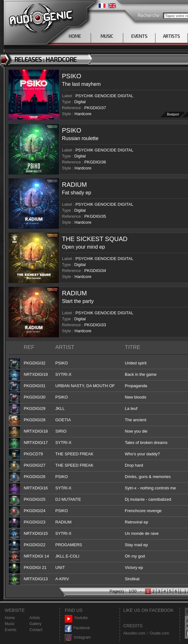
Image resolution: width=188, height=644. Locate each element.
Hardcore (83, 114)
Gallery (35, 624)
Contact (36, 630)
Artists (35, 618)
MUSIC (107, 36)
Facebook (77, 628)
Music (10, 624)
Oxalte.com (159, 633)
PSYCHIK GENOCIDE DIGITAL (104, 96)
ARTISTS (171, 36)
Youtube (76, 618)
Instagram (78, 638)
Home (10, 618)
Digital (80, 102)
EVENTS (139, 36)
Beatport (173, 114)
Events (11, 630)
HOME (75, 36)
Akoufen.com (134, 633)
